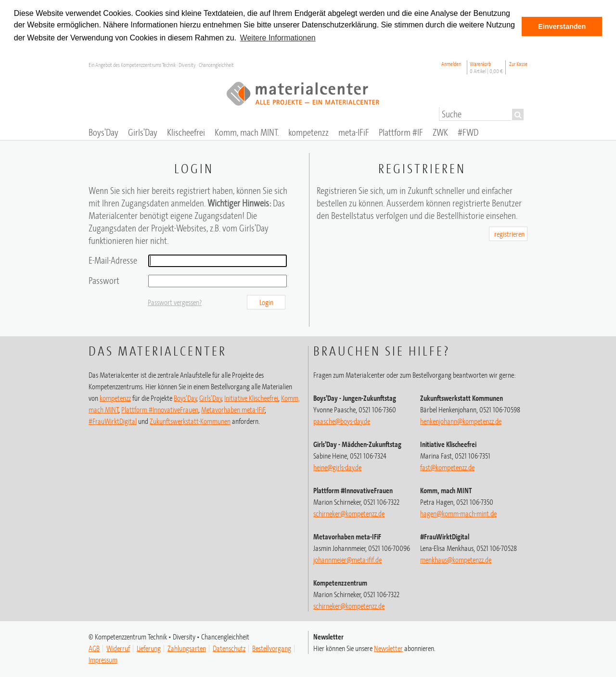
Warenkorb (486, 66)
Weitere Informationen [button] (278, 38)
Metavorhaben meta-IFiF (233, 409)
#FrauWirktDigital (113, 420)
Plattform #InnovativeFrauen (160, 409)
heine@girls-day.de (337, 466)
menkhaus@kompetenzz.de (456, 559)
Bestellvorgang (272, 647)
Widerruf (118, 647)
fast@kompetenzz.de (447, 466)
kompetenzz (115, 397)
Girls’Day (211, 397)
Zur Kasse (518, 63)
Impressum (103, 659)
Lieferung (149, 647)
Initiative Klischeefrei (251, 397)
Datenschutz (229, 647)
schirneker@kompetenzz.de (349, 512)
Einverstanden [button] (562, 26)
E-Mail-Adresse (113, 259)
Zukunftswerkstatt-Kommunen (190, 420)
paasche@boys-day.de (342, 420)
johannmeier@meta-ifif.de (347, 559)
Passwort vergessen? (175, 301)
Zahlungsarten (187, 647)
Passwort (104, 279)
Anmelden (451, 63)
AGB (94, 647)
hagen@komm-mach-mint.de (458, 512)
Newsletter (388, 647)
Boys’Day (185, 397)
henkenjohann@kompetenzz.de (461, 420)
